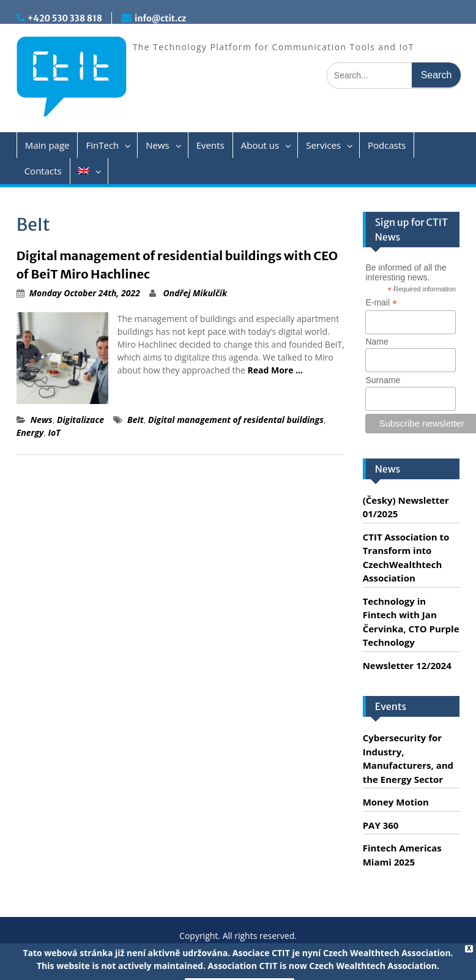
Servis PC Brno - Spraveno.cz (330, 964)
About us (260, 145)
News (158, 145)
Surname (383, 380)
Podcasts (387, 145)
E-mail (381, 303)
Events (210, 145)
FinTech (102, 145)
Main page (47, 145)
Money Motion (396, 802)
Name (377, 342)
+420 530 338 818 (65, 18)
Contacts (43, 171)
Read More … (276, 370)
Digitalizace (80, 420)
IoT (54, 432)
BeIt (136, 420)
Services (323, 145)
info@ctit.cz (160, 18)
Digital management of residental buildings (236, 420)
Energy (30, 432)
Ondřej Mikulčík (195, 293)
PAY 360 (381, 825)
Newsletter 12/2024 (407, 665)
